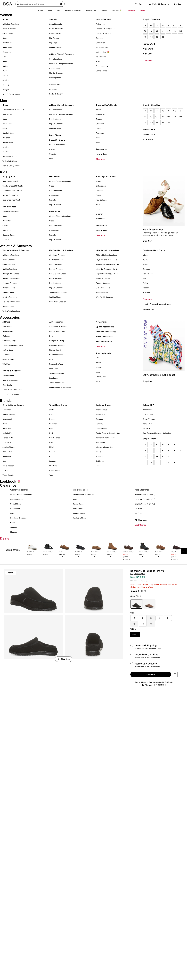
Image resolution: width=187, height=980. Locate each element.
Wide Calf (147, 54)
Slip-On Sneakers (56, 73)
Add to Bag (151, 674)
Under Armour (55, 470)
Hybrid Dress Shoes (57, 145)
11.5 (151, 37)
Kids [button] (58, 10)
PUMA (145, 283)
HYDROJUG (101, 377)
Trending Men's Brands (106, 105)
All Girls (138, 513)
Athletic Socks (8, 375)
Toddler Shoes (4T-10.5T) (13, 186)
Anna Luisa (147, 410)
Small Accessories (57, 373)
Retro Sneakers (9, 288)
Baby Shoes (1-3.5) (10, 181)
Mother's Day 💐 (103, 52)
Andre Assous (101, 410)
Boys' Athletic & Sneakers (106, 260)
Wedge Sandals (55, 47)
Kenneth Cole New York (105, 438)
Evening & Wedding (57, 345)
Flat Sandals (54, 38)
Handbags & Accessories (20, 518)
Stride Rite (100, 219)
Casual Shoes (8, 33)
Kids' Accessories (104, 341)
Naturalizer (7, 456)
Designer (99, 38)
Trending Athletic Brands (154, 250)
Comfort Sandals (56, 29)
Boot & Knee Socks (10, 380)
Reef (98, 142)
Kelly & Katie (148, 424)
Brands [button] (104, 10)
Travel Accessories (57, 383)
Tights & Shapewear (11, 394)
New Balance (101, 200)
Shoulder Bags (8, 359)
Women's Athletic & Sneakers (16, 250)
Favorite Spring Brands (13, 405)
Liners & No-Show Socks (12, 390)
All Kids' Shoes (9, 207)
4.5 (151, 25)
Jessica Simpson (9, 447)
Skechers (100, 214)
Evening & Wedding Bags (13, 345)
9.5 (169, 31)
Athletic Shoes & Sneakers (61, 54)
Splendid (99, 456)
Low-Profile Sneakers (11, 278)
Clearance (147, 61)
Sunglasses (54, 378)
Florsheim (100, 133)
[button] (175, 674)
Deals (142, 10)
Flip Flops (53, 43)
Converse (100, 191)
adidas (99, 110)
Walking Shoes (55, 78)
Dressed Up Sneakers (58, 140)
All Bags (6, 322)
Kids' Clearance (142, 490)
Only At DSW (149, 405)
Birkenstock (101, 114)
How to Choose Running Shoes (157, 304)
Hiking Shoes (8, 142)
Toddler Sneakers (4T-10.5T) (107, 264)
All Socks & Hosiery (12, 371)
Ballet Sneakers (9, 260)
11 (145, 37)
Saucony (53, 461)
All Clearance (141, 520)
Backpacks (7, 327)
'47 (97, 358)
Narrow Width (149, 44)
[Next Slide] (184, 551)
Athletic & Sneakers (11, 24)
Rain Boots (7, 230)
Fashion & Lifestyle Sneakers (61, 64)
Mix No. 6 (147, 428)
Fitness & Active (56, 350)
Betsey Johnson (9, 414)
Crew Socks (7, 385)
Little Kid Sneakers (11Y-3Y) (107, 269)
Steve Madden (8, 466)
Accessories (102, 149)
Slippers (6, 85)
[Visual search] (61, 4)
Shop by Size (9, 176)
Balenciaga (100, 414)
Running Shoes (55, 68)
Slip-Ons (6, 152)
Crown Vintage (149, 419)
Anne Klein (7, 410)
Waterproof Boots (9, 156)
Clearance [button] (131, 10)
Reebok (146, 288)
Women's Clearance (19, 490)
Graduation (100, 43)
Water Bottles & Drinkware (60, 387)
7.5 (145, 31)
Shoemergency (102, 66)
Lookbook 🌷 (117, 10)
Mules (5, 71)
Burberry (99, 424)
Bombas (99, 367)
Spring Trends (101, 71)
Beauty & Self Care (57, 331)
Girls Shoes (54, 176)
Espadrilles (7, 52)
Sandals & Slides (79, 518)
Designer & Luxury (57, 341)
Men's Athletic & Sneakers (61, 250)
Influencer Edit (102, 47)
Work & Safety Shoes (11, 94)
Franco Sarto (8, 438)
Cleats (5, 225)
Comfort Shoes (8, 43)
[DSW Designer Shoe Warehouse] (8, 4)
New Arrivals (101, 57)
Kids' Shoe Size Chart (11, 200)
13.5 (151, 123)
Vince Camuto (8, 475)
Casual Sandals (55, 24)
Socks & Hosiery (56, 94)
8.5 (157, 31)
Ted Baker (100, 461)
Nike (98, 138)
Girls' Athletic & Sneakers (106, 255)
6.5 (175, 25)
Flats (4, 57)
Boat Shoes (7, 114)
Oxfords (52, 154)
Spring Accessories (105, 327)
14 (157, 123)
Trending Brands (103, 353)
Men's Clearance (80, 490)
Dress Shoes (7, 47)
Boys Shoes (55, 211)
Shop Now (147, 241)
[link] (33, 551)
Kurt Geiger (101, 442)
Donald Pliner (101, 428)
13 (163, 37)
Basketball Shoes (56, 260)
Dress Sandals (55, 33)
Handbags (53, 89)
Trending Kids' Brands (106, 176)
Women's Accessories (106, 332)
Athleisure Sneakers (11, 255)
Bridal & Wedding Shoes (106, 29)
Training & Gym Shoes (12, 302)
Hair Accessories (56, 355)
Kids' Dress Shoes (153, 229)
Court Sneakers (55, 59)
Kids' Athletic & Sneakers (107, 250)
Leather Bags (8, 350)
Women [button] (40, 10)
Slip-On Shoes (55, 205)
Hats (51, 359)
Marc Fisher (7, 452)
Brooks (99, 119)
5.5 (163, 25)
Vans (51, 475)
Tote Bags (6, 364)
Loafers (5, 66)
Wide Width (148, 49)
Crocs (98, 128)
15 (163, 123)
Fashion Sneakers (10, 269)
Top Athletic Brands (58, 405)
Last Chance (141, 525)
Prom (98, 61)
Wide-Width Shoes (10, 161)
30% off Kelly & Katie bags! (159, 375)
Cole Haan (100, 124)
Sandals (6, 80)
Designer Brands (103, 405)
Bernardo (100, 419)
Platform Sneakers (10, 283)
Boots (5, 119)
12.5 (181, 117)
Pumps (5, 75)
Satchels (6, 355)
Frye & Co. (7, 442)
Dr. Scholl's (7, 433)
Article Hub (100, 24)
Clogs (5, 38)
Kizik (51, 433)
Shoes (5, 19)
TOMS (5, 470)
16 (169, 123)
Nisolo (98, 452)
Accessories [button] (91, 10)
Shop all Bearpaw (137, 574)
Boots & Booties (9, 29)
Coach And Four (149, 414)
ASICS (145, 260)
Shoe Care (53, 369)
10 (175, 31)
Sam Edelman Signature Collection (157, 433)
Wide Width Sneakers (11, 311)
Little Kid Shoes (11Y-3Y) (12, 191)
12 (157, 37)
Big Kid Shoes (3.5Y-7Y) (12, 195)
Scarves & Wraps (56, 364)
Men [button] (50, 10)
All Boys (138, 508)
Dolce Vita (7, 428)
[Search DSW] (40, 4)
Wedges (6, 90)
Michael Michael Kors (105, 447)
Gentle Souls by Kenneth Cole (108, 433)
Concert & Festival (103, 33)
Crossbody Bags (9, 341)
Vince (98, 466)
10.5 (181, 31)
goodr (98, 372)
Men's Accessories (104, 337)
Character (6, 221)
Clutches (6, 336)
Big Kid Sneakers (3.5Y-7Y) (107, 274)
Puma (98, 209)
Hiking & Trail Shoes (11, 274)
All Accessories (56, 322)
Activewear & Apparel (58, 327)
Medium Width (149, 134)
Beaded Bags (8, 331)
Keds (51, 428)
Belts (51, 336)
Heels (5, 61)
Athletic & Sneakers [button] (73, 10)
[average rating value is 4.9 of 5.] (137, 591)
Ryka (51, 456)
